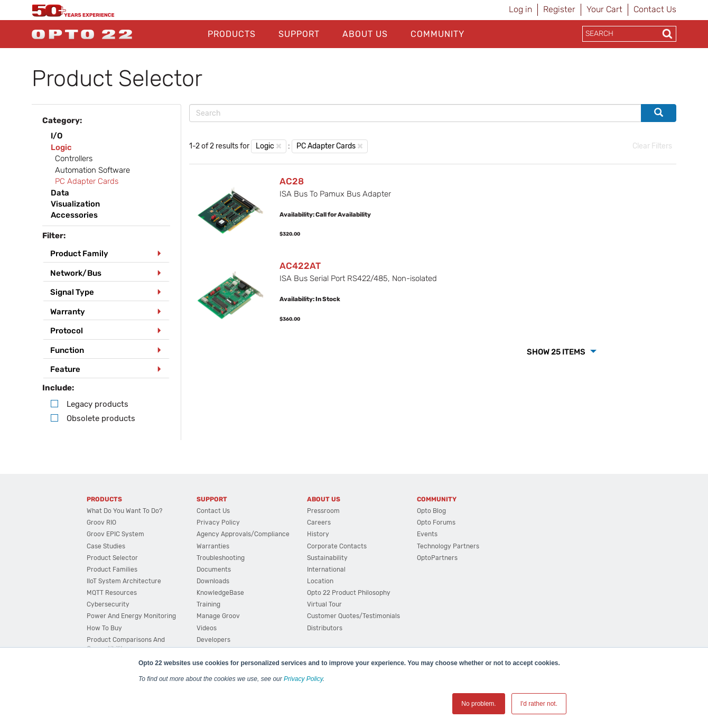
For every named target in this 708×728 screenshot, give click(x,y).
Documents (214, 570)
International (326, 570)
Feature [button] (65, 369)
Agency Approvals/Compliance (243, 534)
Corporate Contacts (337, 546)
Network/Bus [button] (76, 273)
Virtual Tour (324, 604)
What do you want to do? (124, 511)
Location (320, 581)
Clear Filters (652, 146)
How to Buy (104, 628)
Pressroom (323, 511)
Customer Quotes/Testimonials (353, 616)
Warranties (213, 546)
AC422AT (300, 266)
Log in (520, 9)
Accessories (74, 215)
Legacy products (97, 404)
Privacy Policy (303, 679)
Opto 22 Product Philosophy (349, 593)
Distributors (325, 628)
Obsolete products (101, 418)
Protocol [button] (67, 331)
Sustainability (327, 558)
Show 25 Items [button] (557, 352)
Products (232, 34)
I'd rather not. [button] (539, 704)
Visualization (75, 204)
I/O (57, 136)
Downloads (213, 581)
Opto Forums (436, 522)
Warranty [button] (68, 312)
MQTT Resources (112, 593)
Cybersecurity (108, 604)
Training (208, 604)
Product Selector (112, 558)
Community (437, 34)
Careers (319, 522)
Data (60, 193)
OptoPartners (437, 558)
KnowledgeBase (220, 593)
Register (559, 9)
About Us (365, 34)
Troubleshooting (221, 558)
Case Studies (106, 546)
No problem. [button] (478, 704)
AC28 (292, 181)
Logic (61, 147)
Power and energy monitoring (131, 616)
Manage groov (218, 616)
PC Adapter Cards (326, 146)
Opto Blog (431, 511)
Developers (213, 640)
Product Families (112, 570)
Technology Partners (448, 546)
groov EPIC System (115, 534)
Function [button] (67, 350)
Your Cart (604, 9)
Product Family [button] (79, 254)
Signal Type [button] (72, 292)
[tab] (106, 254)
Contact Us (655, 9)
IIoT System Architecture (124, 581)
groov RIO (101, 522)
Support (299, 34)
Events (427, 534)
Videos (207, 628)
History (318, 534)
